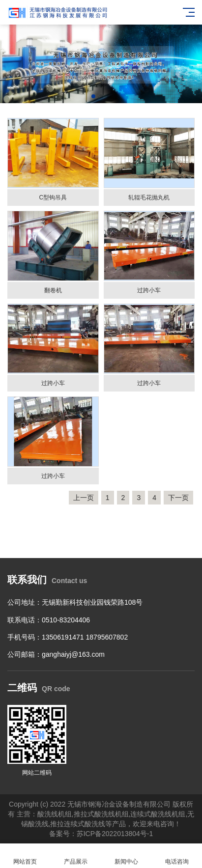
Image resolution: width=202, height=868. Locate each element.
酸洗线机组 (55, 814)
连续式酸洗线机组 (158, 814)
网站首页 (25, 856)
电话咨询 (177, 856)
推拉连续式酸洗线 (78, 824)
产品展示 (76, 856)
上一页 (84, 498)
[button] (93, 96)
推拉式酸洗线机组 (101, 814)
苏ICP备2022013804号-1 (115, 834)
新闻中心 (127, 856)
